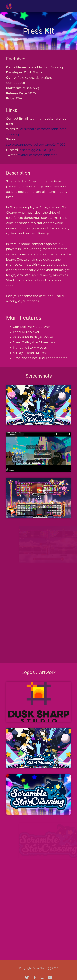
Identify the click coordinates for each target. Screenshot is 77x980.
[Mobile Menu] (69, 6)
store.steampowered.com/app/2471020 (36, 145)
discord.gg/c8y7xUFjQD (37, 150)
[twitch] (42, 978)
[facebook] (35, 978)
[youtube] (50, 978)
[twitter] (27, 978)
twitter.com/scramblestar (37, 155)
